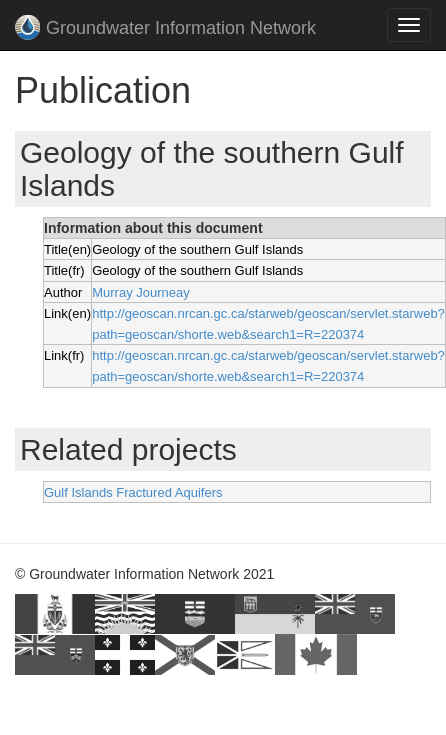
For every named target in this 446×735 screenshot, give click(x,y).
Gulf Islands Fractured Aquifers (133, 492)
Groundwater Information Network (165, 29)
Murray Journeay (141, 292)
